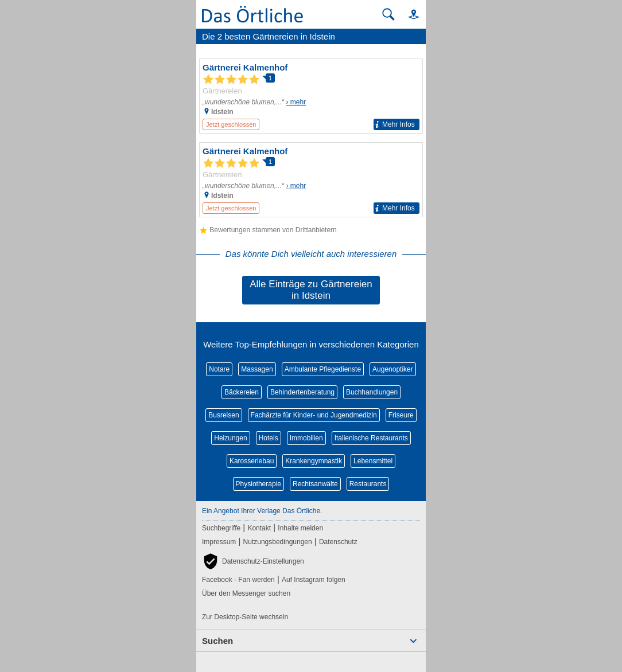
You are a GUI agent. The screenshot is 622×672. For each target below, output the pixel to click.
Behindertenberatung (302, 392)
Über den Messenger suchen (246, 593)
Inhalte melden (300, 528)
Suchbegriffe (221, 528)
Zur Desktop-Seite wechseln (245, 617)
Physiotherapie (258, 484)
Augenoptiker (393, 369)
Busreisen (223, 415)
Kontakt (259, 528)
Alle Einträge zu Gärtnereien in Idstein (311, 290)
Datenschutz (338, 542)
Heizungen (230, 438)
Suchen (217, 641)
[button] (409, 14)
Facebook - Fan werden (238, 580)
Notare (219, 369)
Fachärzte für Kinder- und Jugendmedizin (314, 415)
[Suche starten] (388, 14)
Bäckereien (242, 392)
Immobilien (306, 438)
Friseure (401, 415)
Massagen (257, 369)
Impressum (219, 542)
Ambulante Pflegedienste (323, 369)
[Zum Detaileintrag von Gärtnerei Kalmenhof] (311, 96)
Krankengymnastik (314, 461)
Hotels (269, 438)
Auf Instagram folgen (314, 580)
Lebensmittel (373, 461)
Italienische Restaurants (371, 438)
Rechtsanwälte (315, 484)
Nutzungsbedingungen (278, 542)
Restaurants (368, 484)
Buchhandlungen (372, 392)
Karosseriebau (252, 461)
